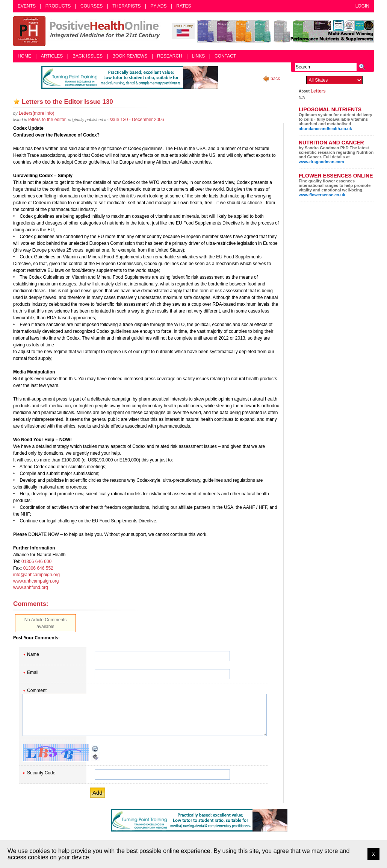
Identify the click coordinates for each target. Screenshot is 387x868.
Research (170, 56)
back (275, 79)
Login (362, 6)
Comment (37, 690)
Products (58, 6)
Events (27, 6)
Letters (318, 91)
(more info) (37, 113)
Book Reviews (130, 56)
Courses (91, 6)
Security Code (41, 773)
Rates (184, 6)
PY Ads (158, 6)
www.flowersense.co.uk (322, 195)
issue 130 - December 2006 (136, 120)
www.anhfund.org (31, 587)
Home (24, 56)
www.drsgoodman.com (321, 162)
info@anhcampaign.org (36, 575)
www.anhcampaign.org (36, 581)
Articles (52, 56)
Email (33, 672)
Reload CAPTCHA (95, 749)
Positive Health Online (88, 31)
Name (33, 654)
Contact (225, 56)
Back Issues (88, 56)
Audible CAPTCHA (95, 757)
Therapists (126, 6)
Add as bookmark (17, 102)
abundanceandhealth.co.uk (325, 129)
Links (199, 56)
